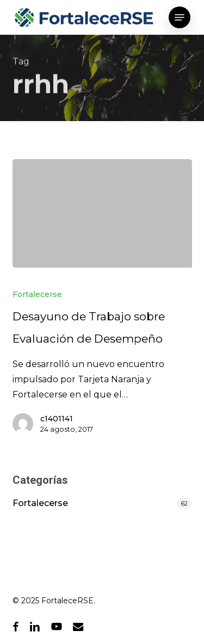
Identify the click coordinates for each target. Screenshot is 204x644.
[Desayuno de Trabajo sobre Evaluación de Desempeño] (102, 213)
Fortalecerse (37, 294)
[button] (180, 17)
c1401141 (57, 419)
